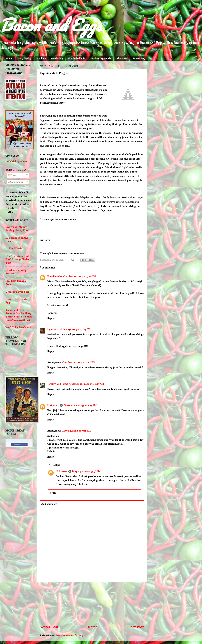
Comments (15, 182)
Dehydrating (25, 58)
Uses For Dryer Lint (17, 292)
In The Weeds (14, 249)
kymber (52, 329)
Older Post (135, 627)
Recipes (41, 58)
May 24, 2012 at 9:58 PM (86, 471)
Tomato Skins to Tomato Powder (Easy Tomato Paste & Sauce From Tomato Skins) (19, 315)
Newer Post (49, 627)
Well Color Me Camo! (18, 327)
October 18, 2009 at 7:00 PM (80, 276)
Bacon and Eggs (51, 25)
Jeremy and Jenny (58, 384)
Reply (51, 318)
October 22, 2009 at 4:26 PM (79, 362)
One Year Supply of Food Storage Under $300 (17, 259)
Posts (12, 175)
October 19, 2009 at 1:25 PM (74, 329)
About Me (122, 58)
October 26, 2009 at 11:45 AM (87, 384)
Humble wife (55, 276)
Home (9, 58)
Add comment (49, 504)
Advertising (139, 58)
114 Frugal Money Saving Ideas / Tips (17, 229)
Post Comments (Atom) (69, 636)
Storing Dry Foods (101, 58)
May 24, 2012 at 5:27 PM (76, 431)
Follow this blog (19, 445)
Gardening (57, 58)
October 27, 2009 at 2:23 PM (80, 405)
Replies (56, 465)
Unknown (53, 405)
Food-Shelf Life (77, 58)
